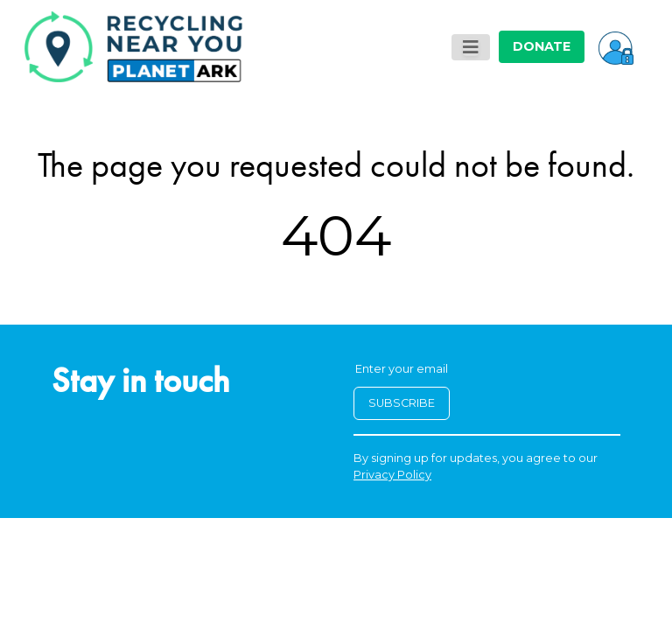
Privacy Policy (392, 475)
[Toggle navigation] (471, 47)
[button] (616, 46)
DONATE (542, 46)
